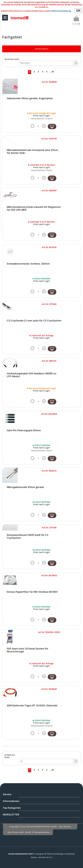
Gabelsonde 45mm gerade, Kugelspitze (30, 98)
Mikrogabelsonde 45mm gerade (25, 487)
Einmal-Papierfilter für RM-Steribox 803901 (32, 592)
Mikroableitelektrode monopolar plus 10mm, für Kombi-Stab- (33, 152)
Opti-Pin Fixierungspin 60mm (24, 430)
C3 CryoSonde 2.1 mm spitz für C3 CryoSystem (34, 321)
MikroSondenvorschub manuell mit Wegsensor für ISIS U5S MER (34, 208)
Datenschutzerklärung (61, 11)
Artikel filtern (41, 49)
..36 (52, 72)
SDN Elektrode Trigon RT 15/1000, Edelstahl (32, 706)
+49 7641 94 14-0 (45, 858)
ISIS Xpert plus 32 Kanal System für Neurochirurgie (28, 650)
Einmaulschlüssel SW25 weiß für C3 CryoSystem (28, 536)
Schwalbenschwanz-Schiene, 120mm (28, 264)
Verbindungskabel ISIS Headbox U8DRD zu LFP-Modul (31, 375)
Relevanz (25, 63)
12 (21, 761)
